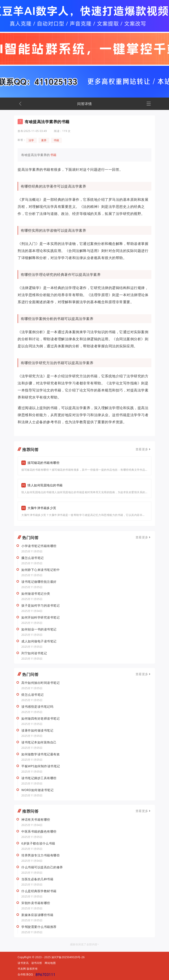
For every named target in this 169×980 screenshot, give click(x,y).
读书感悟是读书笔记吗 (37, 707)
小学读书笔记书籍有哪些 (39, 546)
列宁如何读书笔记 (34, 653)
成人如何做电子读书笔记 (39, 641)
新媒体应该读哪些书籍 (37, 915)
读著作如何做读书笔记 (37, 730)
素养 (44, 140)
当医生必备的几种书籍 (37, 879)
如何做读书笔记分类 (36, 594)
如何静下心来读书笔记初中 (40, 570)
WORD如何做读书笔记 (37, 790)
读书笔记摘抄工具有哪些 (39, 778)
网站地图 (50, 963)
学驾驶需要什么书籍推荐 (39, 927)
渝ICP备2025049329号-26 (68, 957)
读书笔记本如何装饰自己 (39, 742)
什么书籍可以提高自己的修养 (42, 867)
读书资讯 (23, 963)
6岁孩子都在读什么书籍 (38, 843)
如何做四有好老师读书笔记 (40, 719)
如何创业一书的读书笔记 (39, 629)
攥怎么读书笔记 (33, 558)
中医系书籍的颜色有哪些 (39, 831)
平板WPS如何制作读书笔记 (41, 766)
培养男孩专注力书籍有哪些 (40, 855)
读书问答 (37, 963)
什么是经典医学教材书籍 (39, 891)
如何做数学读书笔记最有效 (40, 754)
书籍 (56, 140)
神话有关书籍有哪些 (36, 820)
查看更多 (142, 449)
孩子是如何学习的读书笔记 (40, 606)
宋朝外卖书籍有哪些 (36, 903)
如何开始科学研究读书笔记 (40, 617)
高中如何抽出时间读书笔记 (40, 683)
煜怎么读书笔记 (33, 695)
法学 (31, 140)
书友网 (22, 969)
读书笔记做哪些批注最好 (39, 582)
